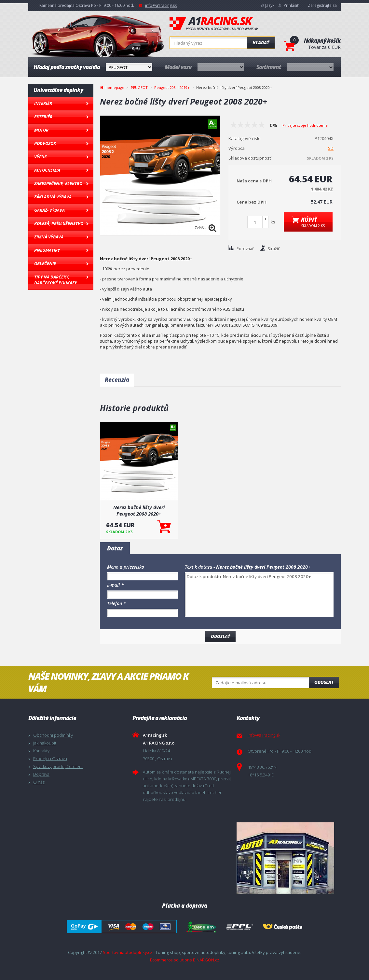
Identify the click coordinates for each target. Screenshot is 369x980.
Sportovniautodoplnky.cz (128, 952)
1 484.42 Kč (322, 189)
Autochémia (47, 170)
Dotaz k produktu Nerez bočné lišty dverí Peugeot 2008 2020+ (259, 595)
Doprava (41, 774)
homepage (115, 87)
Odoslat (324, 682)
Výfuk (41, 157)
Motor (41, 130)
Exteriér (43, 117)
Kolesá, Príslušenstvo (59, 223)
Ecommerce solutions (171, 960)
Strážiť (273, 249)
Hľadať (261, 43)
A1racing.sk (214, 24)
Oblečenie (45, 263)
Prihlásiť (291, 5)
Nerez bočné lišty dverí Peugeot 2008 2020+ (139, 510)
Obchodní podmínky (53, 735)
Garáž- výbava (49, 210)
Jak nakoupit (45, 743)
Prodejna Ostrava (50, 759)
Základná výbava (53, 197)
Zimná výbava (49, 237)
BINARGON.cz (206, 960)
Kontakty (41, 751)
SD (331, 148)
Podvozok (45, 143)
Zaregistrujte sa (322, 5)
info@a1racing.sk (161, 5)
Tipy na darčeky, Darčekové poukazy (55, 280)
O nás (39, 782)
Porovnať (245, 249)
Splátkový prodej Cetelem (58, 766)
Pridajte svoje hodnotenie (305, 125)
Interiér (43, 103)
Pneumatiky (47, 250)
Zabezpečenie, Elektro (58, 183)
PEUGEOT (139, 87)
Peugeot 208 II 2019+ (172, 87)
